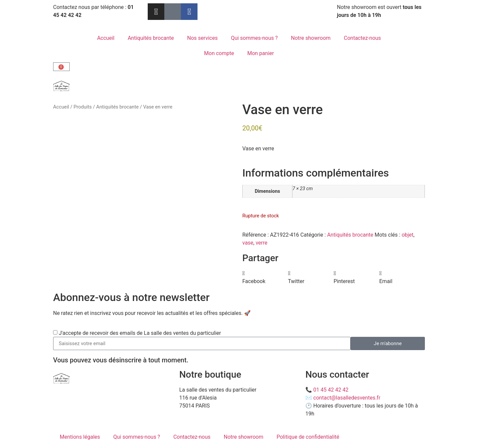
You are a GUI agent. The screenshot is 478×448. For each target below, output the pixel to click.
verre (261, 243)
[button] (265, 277)
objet (408, 235)
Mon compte (219, 53)
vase (248, 243)
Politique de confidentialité (308, 437)
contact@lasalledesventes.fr (347, 398)
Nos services (202, 38)
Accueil (106, 38)
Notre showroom (311, 38)
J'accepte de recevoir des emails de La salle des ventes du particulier (140, 333)
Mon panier (261, 53)
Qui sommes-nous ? (254, 38)
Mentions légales (80, 437)
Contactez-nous (362, 38)
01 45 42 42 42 (331, 390)
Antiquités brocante (151, 38)
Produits (82, 107)
